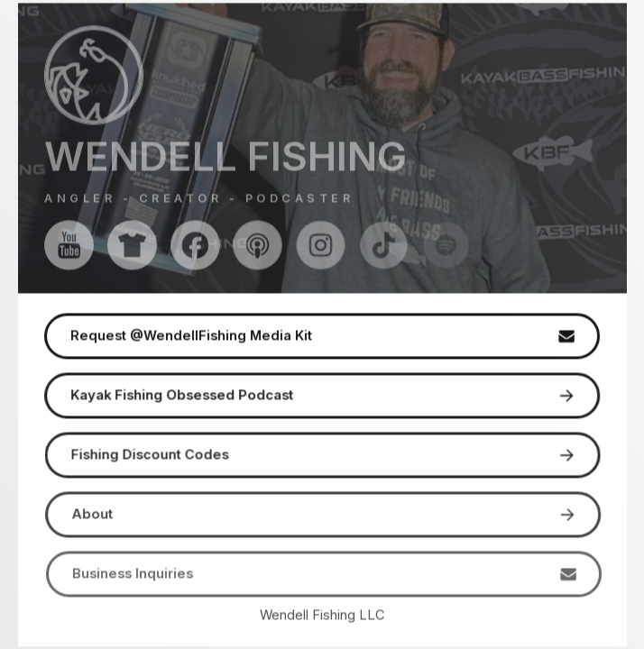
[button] (69, 246)
